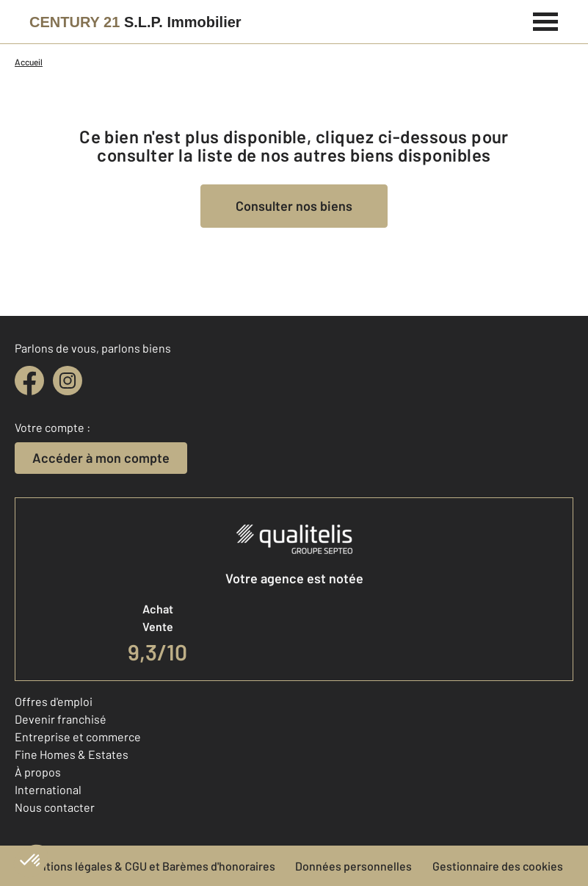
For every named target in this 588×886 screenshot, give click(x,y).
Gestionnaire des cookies (498, 866)
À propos (38, 772)
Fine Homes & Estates (72, 754)
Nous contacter (55, 807)
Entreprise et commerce (78, 736)
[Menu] (546, 20)
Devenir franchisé (61, 719)
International (48, 789)
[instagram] (68, 381)
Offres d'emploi (54, 701)
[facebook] (29, 381)
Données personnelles (353, 866)
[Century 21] (135, 22)
